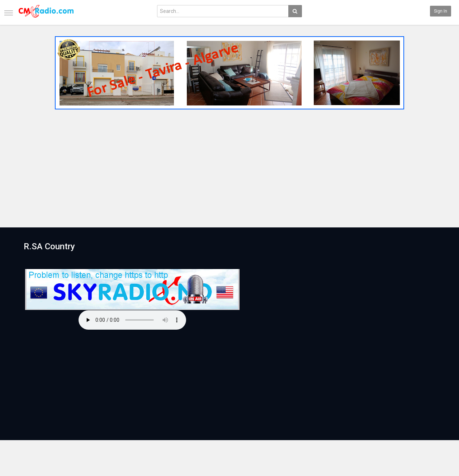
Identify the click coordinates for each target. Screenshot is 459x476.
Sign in (441, 11)
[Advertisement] (229, 166)
